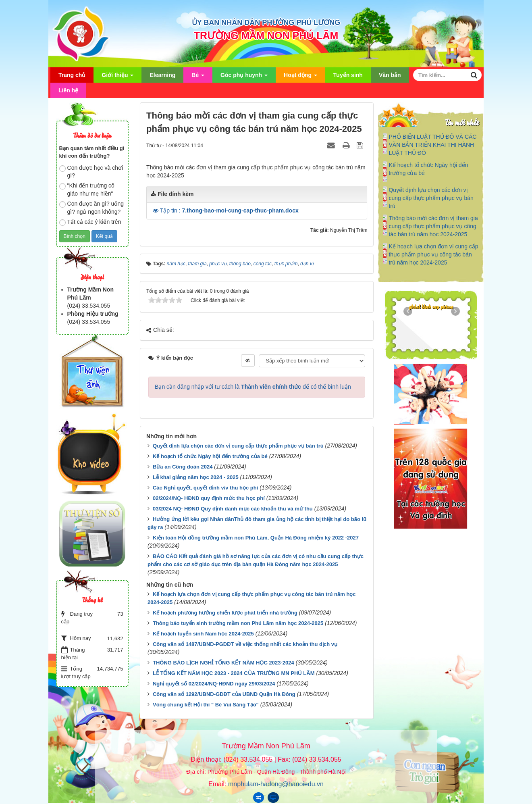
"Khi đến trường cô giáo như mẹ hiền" (87, 190)
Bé (198, 77)
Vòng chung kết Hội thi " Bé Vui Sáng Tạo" (206, 705)
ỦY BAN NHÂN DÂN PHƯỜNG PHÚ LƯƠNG (266, 23)
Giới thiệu (117, 77)
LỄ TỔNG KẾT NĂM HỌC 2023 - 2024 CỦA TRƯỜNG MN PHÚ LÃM (234, 673)
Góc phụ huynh (244, 77)
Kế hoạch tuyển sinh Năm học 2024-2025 (203, 634)
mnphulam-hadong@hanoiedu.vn (276, 784)
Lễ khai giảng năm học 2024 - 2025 (196, 477)
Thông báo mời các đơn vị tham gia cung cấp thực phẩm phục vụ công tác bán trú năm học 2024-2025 (433, 226)
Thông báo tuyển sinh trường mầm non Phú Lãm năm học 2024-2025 (238, 623)
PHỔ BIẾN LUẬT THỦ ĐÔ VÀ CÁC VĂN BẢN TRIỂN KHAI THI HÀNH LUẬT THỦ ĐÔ (432, 145)
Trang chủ (72, 75)
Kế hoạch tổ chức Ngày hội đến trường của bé (210, 456)
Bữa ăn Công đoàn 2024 (183, 467)
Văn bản (390, 75)
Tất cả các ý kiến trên (90, 222)
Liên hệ (68, 90)
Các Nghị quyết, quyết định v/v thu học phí (205, 488)
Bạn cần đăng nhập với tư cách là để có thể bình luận (253, 387)
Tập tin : (229, 210)
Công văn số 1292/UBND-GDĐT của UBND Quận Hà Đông (224, 694)
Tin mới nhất (462, 122)
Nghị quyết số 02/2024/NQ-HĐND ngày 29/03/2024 (214, 684)
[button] (156, 210)
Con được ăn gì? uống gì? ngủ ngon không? (91, 208)
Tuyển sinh (348, 75)
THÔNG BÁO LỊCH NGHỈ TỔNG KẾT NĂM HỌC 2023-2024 (223, 663)
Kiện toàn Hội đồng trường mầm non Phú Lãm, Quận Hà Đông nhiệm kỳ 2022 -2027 (256, 538)
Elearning (162, 75)
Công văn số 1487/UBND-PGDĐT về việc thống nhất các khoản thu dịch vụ (245, 644)
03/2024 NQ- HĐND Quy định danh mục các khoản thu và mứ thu (233, 509)
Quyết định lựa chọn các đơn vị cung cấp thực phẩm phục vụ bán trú (238, 446)
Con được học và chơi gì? (91, 172)
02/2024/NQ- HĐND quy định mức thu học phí (209, 498)
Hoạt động (300, 77)
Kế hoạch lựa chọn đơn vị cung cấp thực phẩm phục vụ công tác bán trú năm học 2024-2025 (433, 254)
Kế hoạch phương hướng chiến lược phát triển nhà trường (225, 613)
